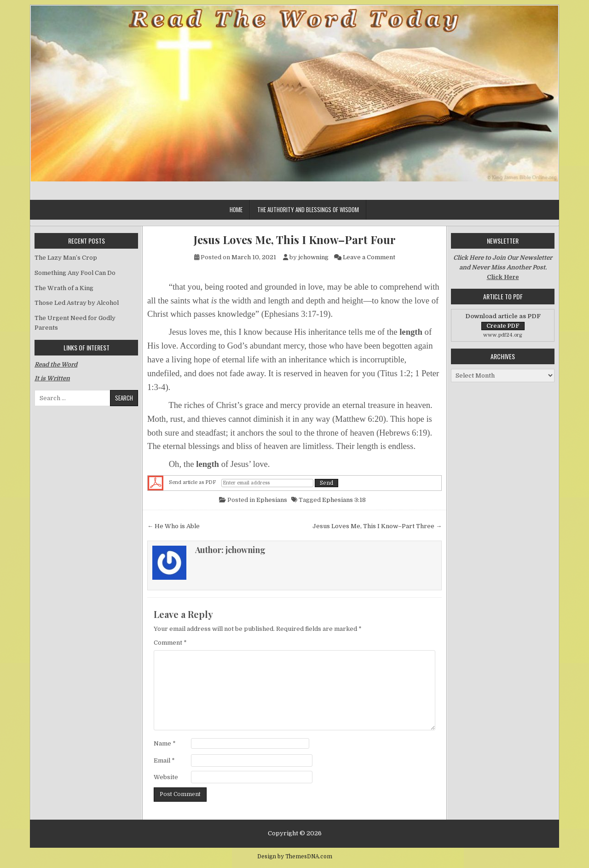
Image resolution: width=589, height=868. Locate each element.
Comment (170, 643)
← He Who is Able (173, 526)
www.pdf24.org (503, 335)
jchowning (313, 257)
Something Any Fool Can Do (75, 273)
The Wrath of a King (64, 288)
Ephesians (272, 500)
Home (236, 210)
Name (165, 743)
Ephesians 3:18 (344, 500)
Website (166, 777)
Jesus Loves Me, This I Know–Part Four (295, 240)
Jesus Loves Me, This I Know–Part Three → (377, 526)
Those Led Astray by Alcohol (77, 303)
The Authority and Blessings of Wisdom (308, 210)
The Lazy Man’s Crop (66, 258)
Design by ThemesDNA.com (295, 856)
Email (164, 760)
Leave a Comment (369, 257)
